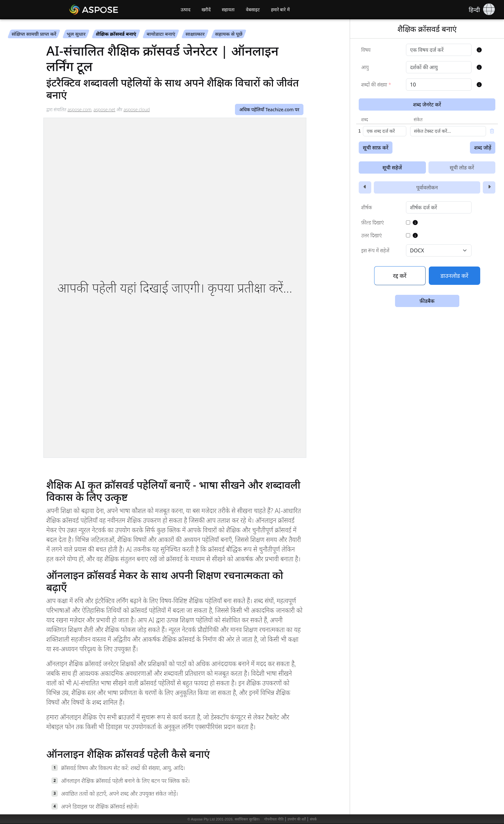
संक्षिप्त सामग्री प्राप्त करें (34, 34)
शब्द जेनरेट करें (427, 104)
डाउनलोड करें (454, 276)
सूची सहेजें (392, 168)
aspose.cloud (137, 109)
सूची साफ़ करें (376, 148)
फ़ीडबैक (427, 301)
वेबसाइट (253, 10)
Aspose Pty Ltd (203, 819)
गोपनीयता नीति (274, 819)
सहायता (228, 10)
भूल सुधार (76, 34)
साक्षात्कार (195, 34)
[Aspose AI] (112, 10)
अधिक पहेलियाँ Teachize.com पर (269, 109)
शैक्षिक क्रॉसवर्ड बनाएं (116, 34)
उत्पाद (185, 10)
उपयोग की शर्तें (297, 819)
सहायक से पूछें (229, 34)
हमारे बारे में (280, 10)
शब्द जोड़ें (483, 148)
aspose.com (79, 109)
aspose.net (104, 109)
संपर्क (313, 819)
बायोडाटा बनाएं (161, 34)
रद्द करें (400, 276)
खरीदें (206, 10)
